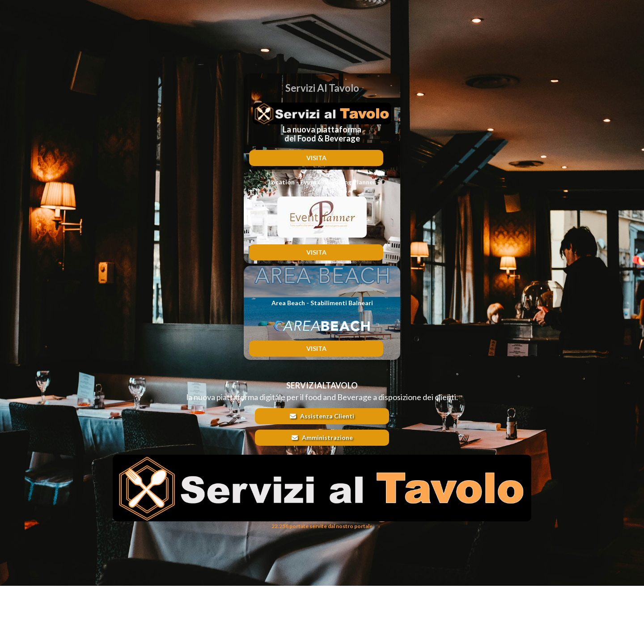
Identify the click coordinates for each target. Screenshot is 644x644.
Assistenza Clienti (322, 416)
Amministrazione (322, 437)
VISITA (316, 158)
